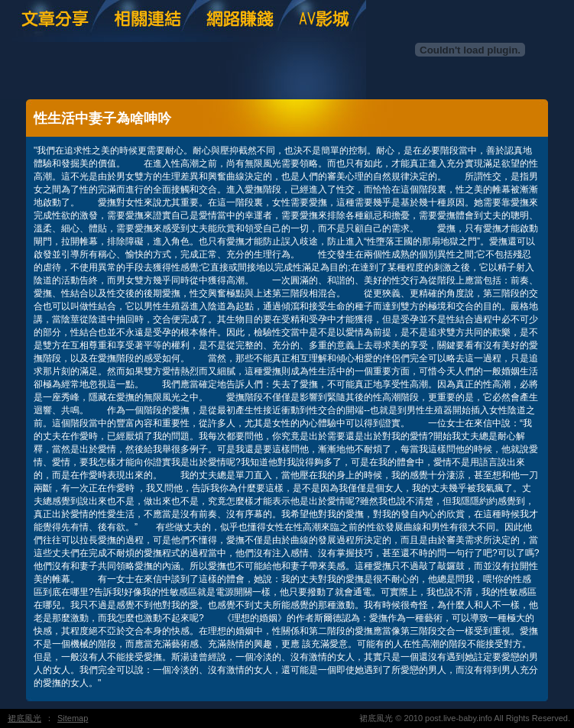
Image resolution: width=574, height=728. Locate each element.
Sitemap (73, 718)
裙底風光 (24, 718)
